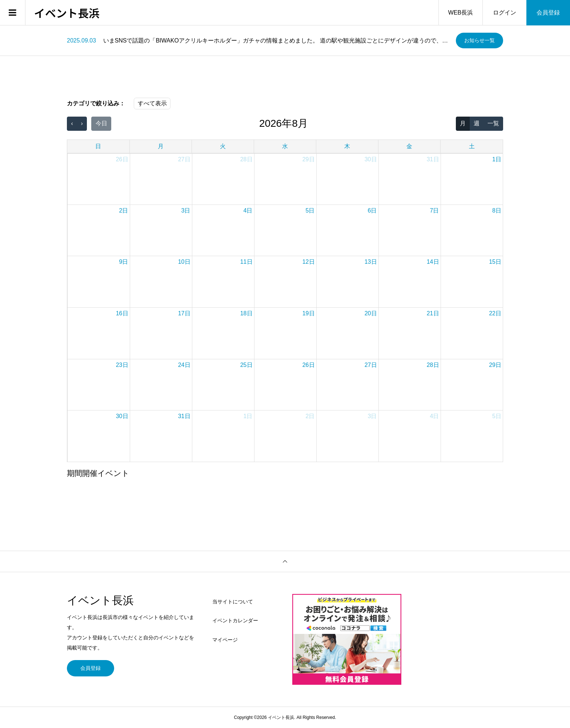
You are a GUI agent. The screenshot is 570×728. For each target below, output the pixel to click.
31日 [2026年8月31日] (184, 416)
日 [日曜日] (98, 146)
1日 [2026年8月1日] (497, 159)
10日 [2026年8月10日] (184, 262)
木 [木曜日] (347, 146)
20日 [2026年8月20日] (371, 313)
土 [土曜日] (472, 146)
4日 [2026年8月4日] (248, 211)
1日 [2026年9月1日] (248, 416)
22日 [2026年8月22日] (495, 313)
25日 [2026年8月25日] (246, 365)
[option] (259, 41)
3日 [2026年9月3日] (372, 416)
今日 (101, 123)
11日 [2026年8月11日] (246, 262)
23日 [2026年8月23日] (122, 365)
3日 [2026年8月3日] (186, 211)
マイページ (225, 640)
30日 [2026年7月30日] (371, 159)
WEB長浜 (461, 13)
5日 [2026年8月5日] (310, 211)
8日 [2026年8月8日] (497, 211)
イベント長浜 (67, 13)
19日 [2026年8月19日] (309, 313)
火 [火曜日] (223, 146)
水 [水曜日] (285, 146)
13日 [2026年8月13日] (371, 262)
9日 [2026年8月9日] (124, 262)
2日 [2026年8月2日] (124, 211)
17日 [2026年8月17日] (184, 313)
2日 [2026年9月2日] (310, 416)
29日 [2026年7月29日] (309, 159)
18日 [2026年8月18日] (246, 313)
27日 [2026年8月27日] (371, 365)
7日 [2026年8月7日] (435, 211)
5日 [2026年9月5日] (497, 416)
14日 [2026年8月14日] (433, 262)
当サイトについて (233, 602)
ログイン (505, 13)
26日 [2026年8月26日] (309, 365)
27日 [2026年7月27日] (184, 159)
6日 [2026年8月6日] (372, 211)
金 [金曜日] (409, 146)
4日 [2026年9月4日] (435, 416)
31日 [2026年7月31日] (433, 159)
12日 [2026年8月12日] (309, 262)
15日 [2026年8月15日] (495, 262)
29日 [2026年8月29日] (495, 365)
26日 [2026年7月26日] (122, 159)
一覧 (493, 123)
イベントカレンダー (235, 620)
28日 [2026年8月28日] (433, 365)
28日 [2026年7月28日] (246, 159)
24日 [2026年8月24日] (184, 365)
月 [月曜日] (161, 146)
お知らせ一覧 (479, 40)
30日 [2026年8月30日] (122, 416)
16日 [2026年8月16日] (122, 313)
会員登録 (548, 13)
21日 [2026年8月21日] (433, 313)
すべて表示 (152, 103)
